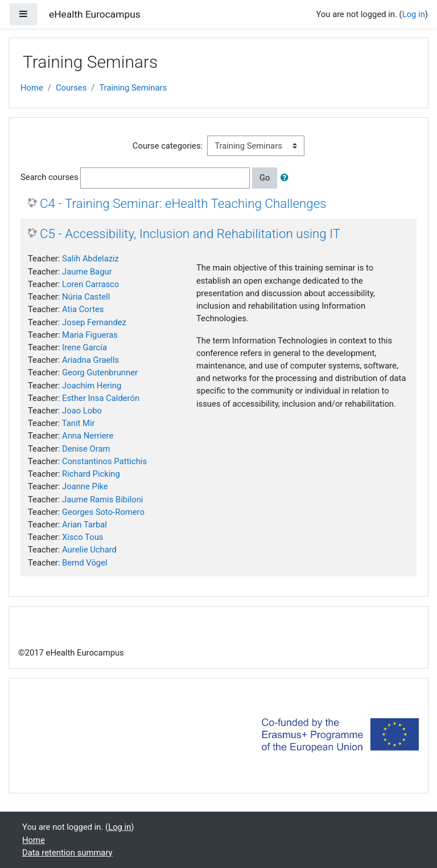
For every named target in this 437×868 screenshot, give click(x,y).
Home (32, 88)
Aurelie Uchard (89, 550)
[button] (287, 178)
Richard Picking (91, 474)
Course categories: (168, 146)
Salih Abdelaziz (90, 259)
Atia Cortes (83, 309)
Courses (71, 88)
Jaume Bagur (87, 272)
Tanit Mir (79, 423)
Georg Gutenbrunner (100, 372)
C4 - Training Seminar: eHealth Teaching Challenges (183, 203)
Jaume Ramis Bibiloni (102, 499)
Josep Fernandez (94, 322)
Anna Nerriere (88, 436)
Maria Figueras (90, 335)
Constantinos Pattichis (104, 461)
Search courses (50, 177)
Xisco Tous (83, 537)
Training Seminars (133, 88)
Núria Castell (86, 297)
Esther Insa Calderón (101, 398)
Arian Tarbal (84, 525)
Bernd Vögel (85, 563)
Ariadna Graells (90, 360)
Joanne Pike (85, 486)
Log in (414, 14)
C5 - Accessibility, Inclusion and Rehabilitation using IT (190, 234)
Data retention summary (67, 853)
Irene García (84, 347)
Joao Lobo (82, 411)
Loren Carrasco (90, 284)
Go (265, 178)
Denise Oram (86, 449)
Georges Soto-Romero (103, 512)
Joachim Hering (92, 386)
